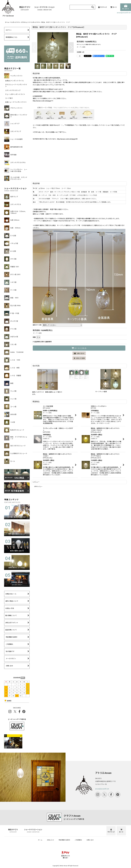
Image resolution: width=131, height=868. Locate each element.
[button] (34, 47)
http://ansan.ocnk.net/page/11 (43, 101)
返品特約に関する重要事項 (42, 342)
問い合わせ (126, 7)
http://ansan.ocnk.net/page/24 (67, 139)
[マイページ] (102, 7)
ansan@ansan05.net (124, 13)
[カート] (113, 7)
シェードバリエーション (45, 9)
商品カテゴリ (25, 9)
